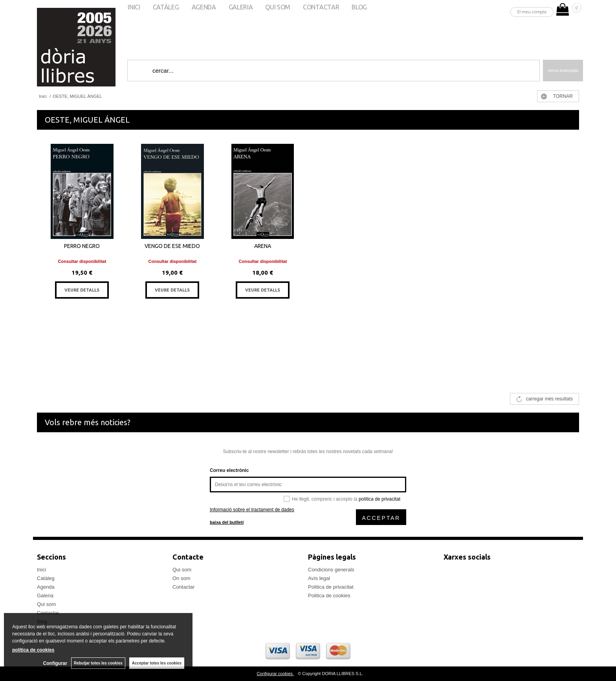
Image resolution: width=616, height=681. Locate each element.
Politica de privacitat (331, 587)
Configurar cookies (275, 674)
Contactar (183, 587)
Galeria (45, 596)
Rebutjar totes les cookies (98, 663)
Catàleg (46, 578)
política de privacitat (379, 499)
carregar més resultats (549, 399)
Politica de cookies (329, 596)
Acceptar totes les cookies (157, 663)
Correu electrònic (229, 470)
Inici (41, 570)
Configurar (55, 663)
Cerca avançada (563, 70)
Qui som (46, 604)
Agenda (46, 587)
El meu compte (532, 12)
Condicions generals (331, 570)
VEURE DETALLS (82, 290)
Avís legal (319, 578)
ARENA (263, 246)
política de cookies (33, 650)
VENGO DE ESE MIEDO (172, 246)
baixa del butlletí (227, 522)
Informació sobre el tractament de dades (252, 510)
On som (181, 578)
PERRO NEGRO (82, 246)
